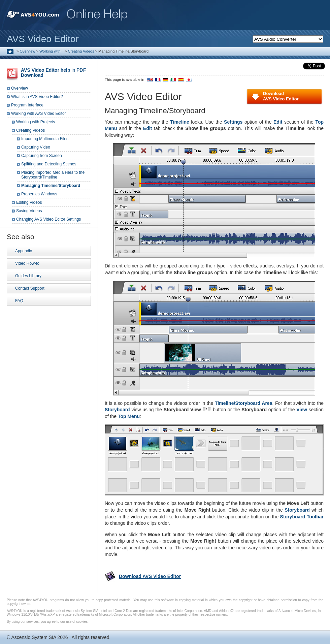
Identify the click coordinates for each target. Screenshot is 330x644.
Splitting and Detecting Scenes (49, 164)
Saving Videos (29, 211)
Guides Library (28, 276)
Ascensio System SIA (34, 637)
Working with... (52, 51)
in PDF (53, 73)
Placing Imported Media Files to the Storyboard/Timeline (53, 175)
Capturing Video (36, 147)
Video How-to (27, 263)
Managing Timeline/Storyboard (51, 186)
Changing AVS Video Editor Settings (48, 219)
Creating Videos (81, 51)
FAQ (19, 301)
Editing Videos (29, 202)
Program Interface (27, 105)
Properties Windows (39, 194)
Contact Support (30, 288)
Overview (28, 51)
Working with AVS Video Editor (39, 114)
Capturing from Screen (42, 156)
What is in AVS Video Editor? (37, 97)
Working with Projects (36, 122)
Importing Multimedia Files (45, 139)
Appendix (24, 251)
